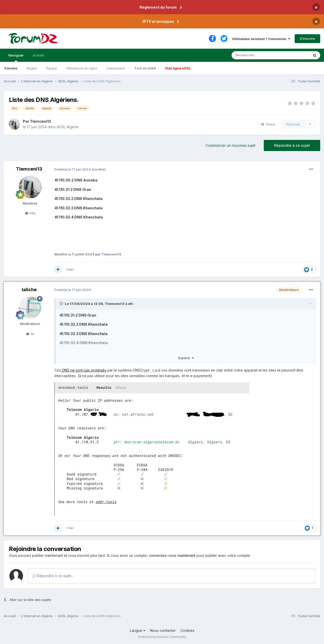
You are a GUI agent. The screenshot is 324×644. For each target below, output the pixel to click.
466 (30, 213)
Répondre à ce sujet (292, 145)
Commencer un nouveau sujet (230, 145)
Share (268, 124)
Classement (116, 68)
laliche (29, 290)
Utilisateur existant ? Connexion (261, 39)
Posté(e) (73, 169)
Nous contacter (163, 630)
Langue (138, 630)
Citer (70, 269)
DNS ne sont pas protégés (84, 370)
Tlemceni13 (40, 121)
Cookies (187, 630)
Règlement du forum (158, 7)
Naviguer (16, 58)
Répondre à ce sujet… (53, 576)
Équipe (52, 68)
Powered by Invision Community (162, 637)
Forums (11, 68)
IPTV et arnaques (158, 21)
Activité (38, 55)
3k (30, 334)
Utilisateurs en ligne (82, 68)
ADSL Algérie (68, 127)
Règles (32, 68)
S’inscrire (307, 39)
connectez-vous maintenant (172, 555)
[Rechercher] (259, 55)
